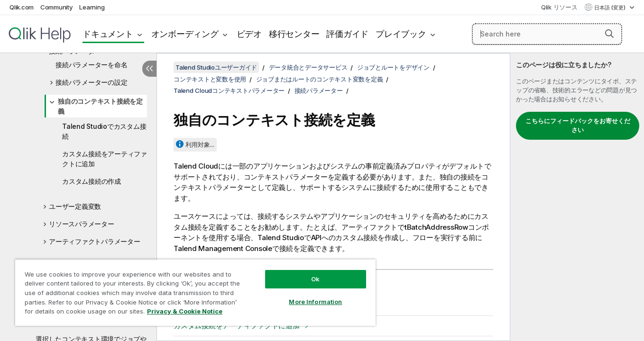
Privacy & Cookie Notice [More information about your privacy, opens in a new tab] (185, 311)
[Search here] (547, 34)
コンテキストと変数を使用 (210, 79)
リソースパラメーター (82, 224)
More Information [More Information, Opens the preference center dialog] (315, 302)
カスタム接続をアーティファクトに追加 (105, 159)
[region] (195, 292)
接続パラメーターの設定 (91, 82)
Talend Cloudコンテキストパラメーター (229, 90)
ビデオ (249, 34)
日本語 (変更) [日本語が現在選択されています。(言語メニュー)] (611, 8)
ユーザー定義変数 (75, 206)
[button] (609, 34)
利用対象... (200, 144)
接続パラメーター (319, 90)
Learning (92, 7)
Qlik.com (22, 7)
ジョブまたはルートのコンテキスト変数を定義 (320, 79)
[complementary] (577, 197)
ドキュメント (108, 34)
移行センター (294, 34)
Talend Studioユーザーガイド (216, 67)
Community (57, 7)
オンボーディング (185, 34)
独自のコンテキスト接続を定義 (100, 106)
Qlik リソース (559, 7)
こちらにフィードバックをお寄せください (578, 126)
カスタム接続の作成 (92, 181)
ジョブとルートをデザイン (393, 67)
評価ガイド (347, 34)
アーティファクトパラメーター (95, 241)
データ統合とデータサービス (308, 67)
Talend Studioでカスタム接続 (104, 131)
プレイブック (401, 34)
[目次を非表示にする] (149, 69)
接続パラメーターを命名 (91, 65)
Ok (315, 279)
